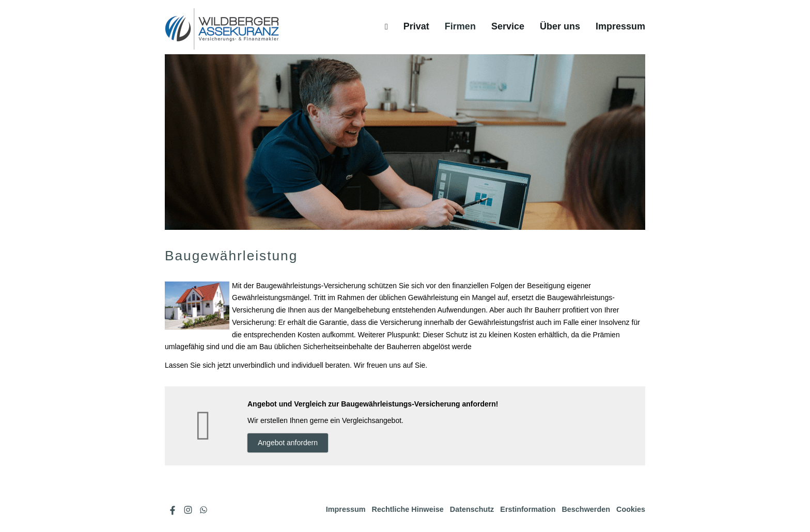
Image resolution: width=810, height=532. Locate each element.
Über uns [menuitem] (560, 26)
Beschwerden (586, 509)
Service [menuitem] (508, 26)
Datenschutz (472, 509)
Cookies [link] (631, 509)
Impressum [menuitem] (620, 26)
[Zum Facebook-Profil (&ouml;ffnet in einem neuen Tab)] (173, 510)
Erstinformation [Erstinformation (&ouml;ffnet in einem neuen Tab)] (528, 509)
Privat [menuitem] (416, 26)
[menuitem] (386, 26)
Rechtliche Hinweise (408, 509)
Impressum (346, 509)
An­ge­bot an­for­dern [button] (288, 443)
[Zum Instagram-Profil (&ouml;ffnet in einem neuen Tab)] (188, 510)
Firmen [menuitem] (460, 26)
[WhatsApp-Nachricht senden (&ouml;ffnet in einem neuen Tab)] (204, 510)
